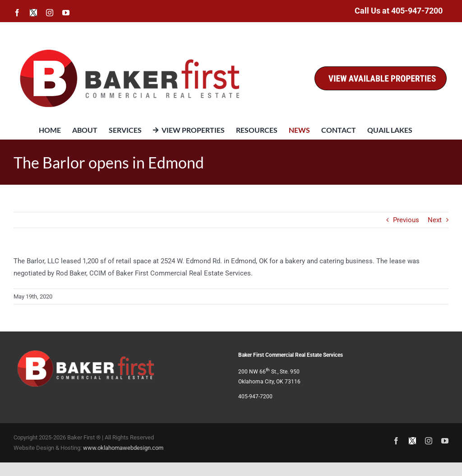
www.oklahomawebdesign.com (123, 448)
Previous (406, 220)
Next (435, 220)
